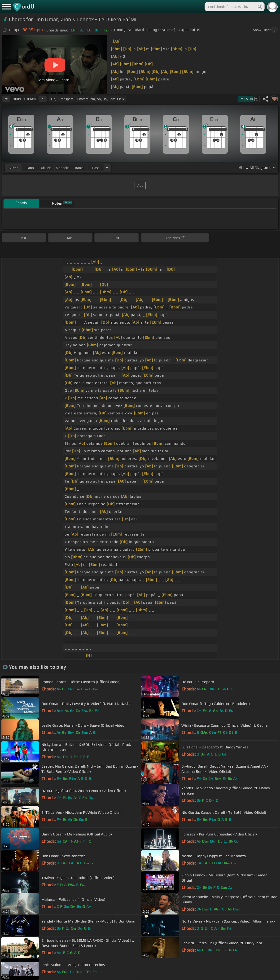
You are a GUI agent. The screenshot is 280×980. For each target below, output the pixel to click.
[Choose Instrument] (107, 168)
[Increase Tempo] (43, 99)
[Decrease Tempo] (6, 99)
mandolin (63, 168)
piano (30, 168)
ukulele (46, 168)
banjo (79, 168)
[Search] (259, 7)
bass (96, 168)
